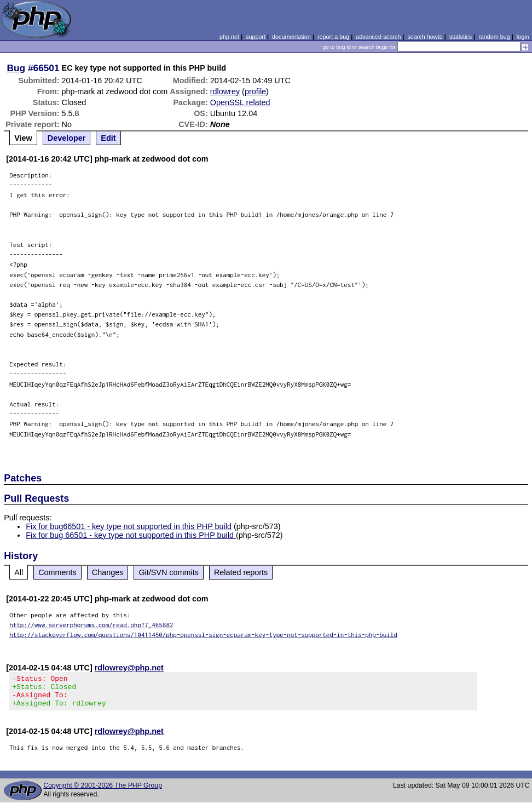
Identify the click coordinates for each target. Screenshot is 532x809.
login (523, 37)
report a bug (333, 37)
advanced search (378, 37)
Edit (108, 138)
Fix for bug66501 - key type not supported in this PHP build (129, 526)
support (256, 37)
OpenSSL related (240, 102)
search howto (425, 37)
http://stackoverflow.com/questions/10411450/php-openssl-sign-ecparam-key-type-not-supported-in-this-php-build (203, 635)
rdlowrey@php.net (129, 668)
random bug (494, 37)
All (19, 572)
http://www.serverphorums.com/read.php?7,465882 (91, 625)
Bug (16, 68)
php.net (229, 37)
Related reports (241, 572)
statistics (461, 37)
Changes (108, 572)
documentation (291, 37)
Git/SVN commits (169, 572)
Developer (67, 138)
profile (255, 91)
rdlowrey (225, 91)
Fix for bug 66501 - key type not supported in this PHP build (131, 535)
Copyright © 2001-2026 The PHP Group (103, 792)
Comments (57, 572)
